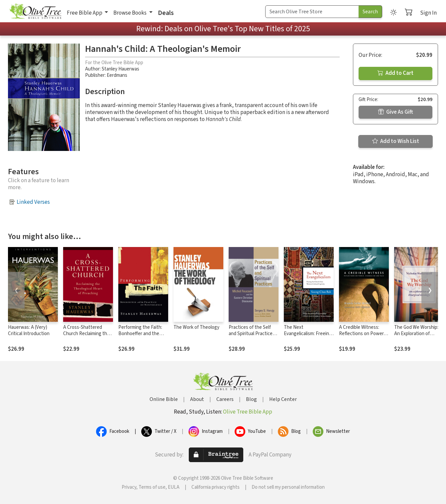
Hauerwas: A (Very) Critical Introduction (29, 330)
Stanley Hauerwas (120, 69)
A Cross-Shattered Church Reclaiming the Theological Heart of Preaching (86, 337)
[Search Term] (312, 12)
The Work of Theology (196, 327)
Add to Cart (395, 73)
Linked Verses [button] (33, 202)
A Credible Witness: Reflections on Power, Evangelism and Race (362, 334)
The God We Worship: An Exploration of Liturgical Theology (416, 334)
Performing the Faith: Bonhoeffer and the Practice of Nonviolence (143, 334)
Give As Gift (396, 112)
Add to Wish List (396, 141)
